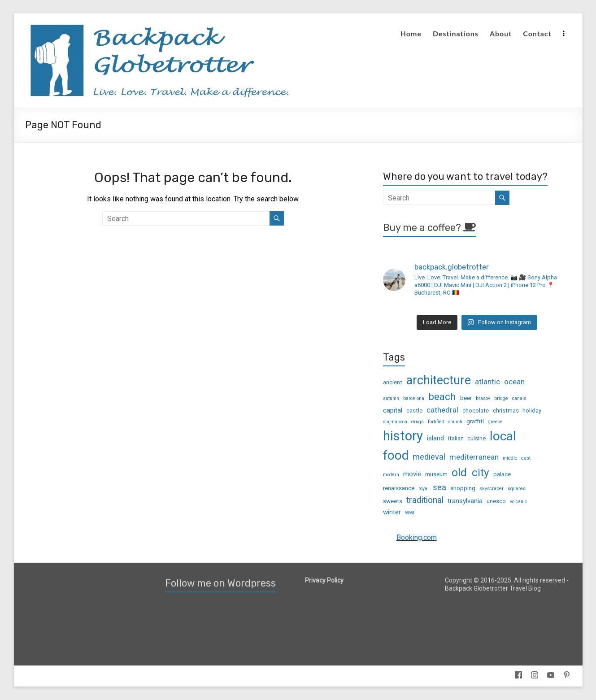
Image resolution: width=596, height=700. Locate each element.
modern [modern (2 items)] (391, 475)
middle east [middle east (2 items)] (517, 458)
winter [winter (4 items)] (392, 512)
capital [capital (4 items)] (393, 410)
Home (411, 33)
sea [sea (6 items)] (439, 487)
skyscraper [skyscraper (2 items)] (492, 489)
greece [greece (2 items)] (495, 422)
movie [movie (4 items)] (412, 474)
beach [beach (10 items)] (442, 396)
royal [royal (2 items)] (424, 489)
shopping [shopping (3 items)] (463, 488)
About (501, 33)
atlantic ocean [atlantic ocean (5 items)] (500, 382)
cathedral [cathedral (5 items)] (442, 410)
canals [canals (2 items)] (519, 398)
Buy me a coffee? (429, 228)
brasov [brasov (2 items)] (483, 398)
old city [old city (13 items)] (470, 472)
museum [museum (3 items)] (436, 474)
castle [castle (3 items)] (414, 411)
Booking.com (417, 537)
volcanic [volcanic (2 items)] (518, 502)
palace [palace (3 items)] (502, 474)
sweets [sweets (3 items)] (393, 501)
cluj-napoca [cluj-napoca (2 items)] (395, 422)
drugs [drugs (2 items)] (418, 422)
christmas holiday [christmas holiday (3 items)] (517, 411)
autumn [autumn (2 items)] (391, 398)
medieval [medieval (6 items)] (429, 457)
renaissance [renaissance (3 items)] (399, 488)
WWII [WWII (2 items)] (410, 513)
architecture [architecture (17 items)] (439, 380)
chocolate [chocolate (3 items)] (476, 411)
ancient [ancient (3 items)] (393, 382)
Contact (537, 33)
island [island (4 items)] (435, 438)
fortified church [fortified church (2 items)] (445, 422)
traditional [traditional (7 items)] (425, 500)
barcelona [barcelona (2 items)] (414, 398)
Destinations (456, 33)
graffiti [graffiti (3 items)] (475, 421)
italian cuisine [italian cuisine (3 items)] (467, 438)
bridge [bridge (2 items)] (501, 398)
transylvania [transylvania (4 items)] (465, 501)
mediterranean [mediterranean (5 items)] (474, 457)
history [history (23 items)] (403, 436)
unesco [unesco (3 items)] (496, 501)
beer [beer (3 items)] (466, 398)
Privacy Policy (324, 580)
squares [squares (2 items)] (517, 489)
